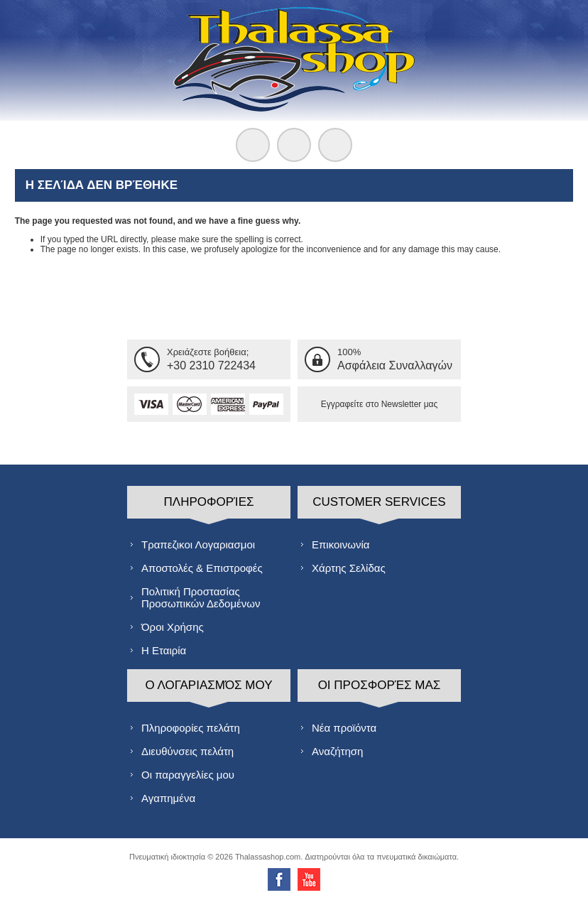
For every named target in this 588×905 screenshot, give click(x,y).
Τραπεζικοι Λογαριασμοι (198, 544)
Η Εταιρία (164, 650)
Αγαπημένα (168, 798)
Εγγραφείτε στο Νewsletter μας (380, 404)
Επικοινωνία (341, 544)
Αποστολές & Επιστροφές (202, 568)
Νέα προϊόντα (344, 728)
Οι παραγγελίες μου (188, 775)
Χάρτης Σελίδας (349, 568)
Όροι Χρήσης (173, 627)
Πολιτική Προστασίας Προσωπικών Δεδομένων (201, 597)
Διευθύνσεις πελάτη (187, 751)
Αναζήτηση (337, 751)
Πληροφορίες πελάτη (191, 728)
